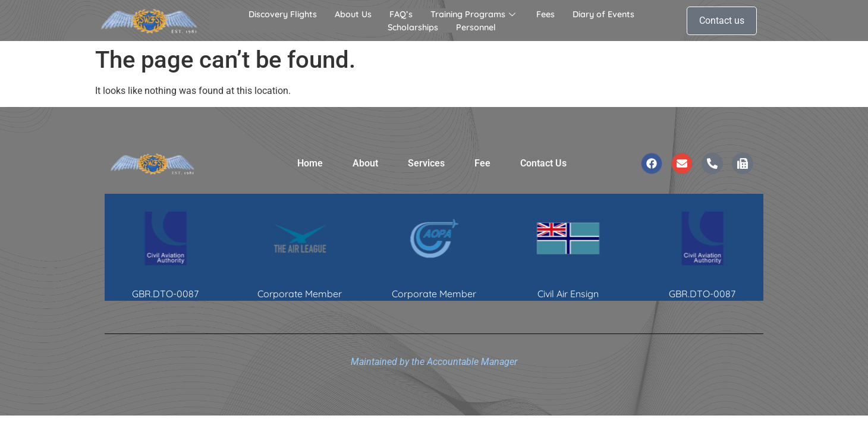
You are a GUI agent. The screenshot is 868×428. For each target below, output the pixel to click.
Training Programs (474, 14)
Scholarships (413, 27)
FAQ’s (401, 14)
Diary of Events (603, 14)
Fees (545, 14)
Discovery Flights (283, 14)
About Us (353, 14)
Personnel (476, 27)
